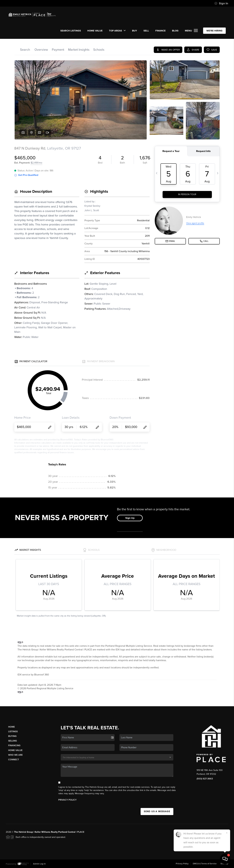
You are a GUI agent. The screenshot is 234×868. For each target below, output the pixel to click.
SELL (146, 31)
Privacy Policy (67, 800)
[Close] (227, 833)
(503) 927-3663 (205, 779)
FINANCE (160, 31)
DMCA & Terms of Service (205, 864)
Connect (14, 760)
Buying (12, 736)
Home (11, 727)
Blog (175, 31)
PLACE (81, 832)
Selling (13, 741)
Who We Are (15, 755)
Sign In (221, 3)
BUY (135, 31)
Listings (13, 732)
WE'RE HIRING (214, 31)
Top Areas (117, 31)
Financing (14, 745)
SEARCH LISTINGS (71, 31)
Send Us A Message (157, 811)
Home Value (95, 31)
